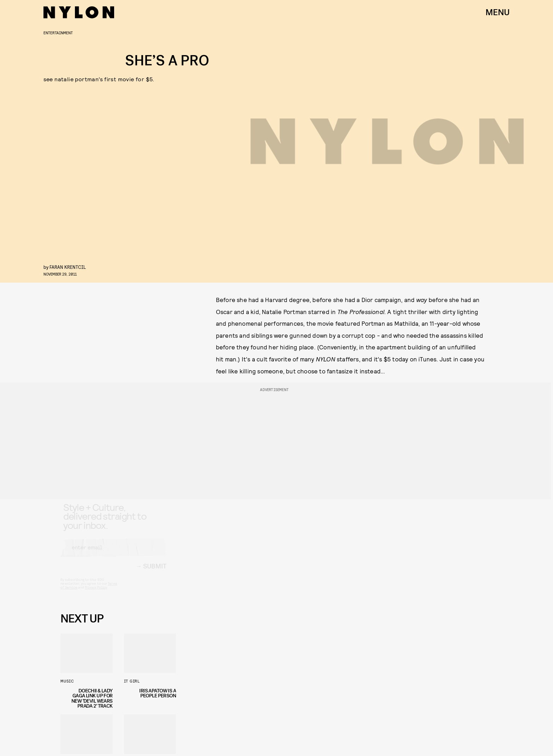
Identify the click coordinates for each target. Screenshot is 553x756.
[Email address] (113, 554)
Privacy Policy (96, 593)
